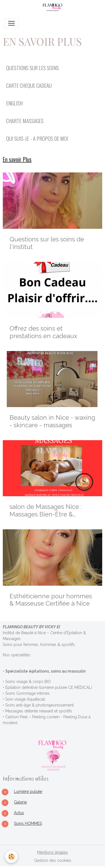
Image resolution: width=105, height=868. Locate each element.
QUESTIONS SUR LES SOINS (33, 68)
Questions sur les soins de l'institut (47, 243)
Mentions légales (52, 852)
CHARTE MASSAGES (25, 121)
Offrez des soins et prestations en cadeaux (43, 332)
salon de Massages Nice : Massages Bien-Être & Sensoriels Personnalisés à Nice (47, 511)
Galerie (20, 802)
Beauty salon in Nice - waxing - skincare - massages (52, 421)
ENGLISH (14, 103)
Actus (19, 813)
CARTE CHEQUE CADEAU (29, 85)
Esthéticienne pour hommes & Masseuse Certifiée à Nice (51, 600)
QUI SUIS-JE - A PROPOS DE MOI (37, 138)
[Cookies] (11, 857)
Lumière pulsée (28, 791)
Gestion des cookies (53, 860)
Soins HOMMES (28, 823)
